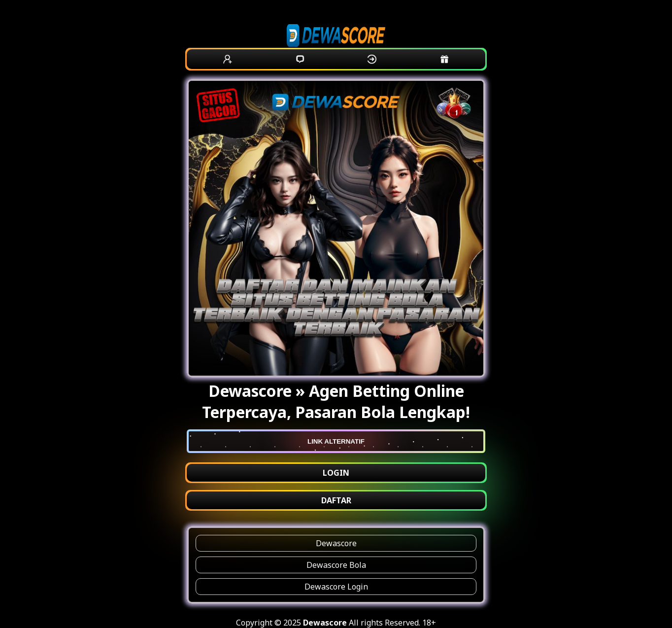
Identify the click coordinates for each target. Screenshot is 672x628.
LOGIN (336, 473)
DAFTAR (336, 500)
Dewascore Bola (336, 565)
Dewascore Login (336, 587)
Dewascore (336, 543)
